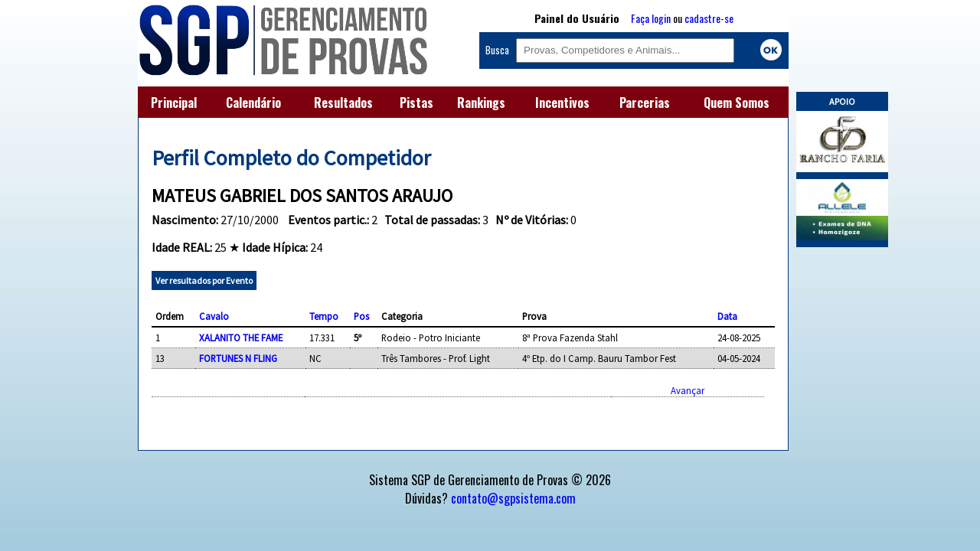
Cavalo (214, 316)
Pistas (416, 103)
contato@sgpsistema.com (513, 498)
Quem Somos (737, 103)
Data (727, 316)
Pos (361, 316)
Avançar (688, 390)
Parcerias (645, 103)
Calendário (253, 103)
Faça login (651, 18)
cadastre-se (709, 18)
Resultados (343, 103)
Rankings (481, 103)
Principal (174, 103)
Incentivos (562, 103)
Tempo (324, 316)
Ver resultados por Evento (204, 280)
